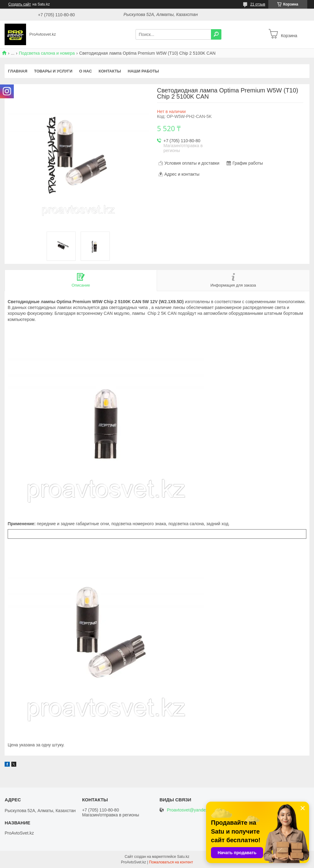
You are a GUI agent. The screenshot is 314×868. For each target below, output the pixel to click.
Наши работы (143, 71)
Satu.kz (183, 857)
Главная (18, 71)
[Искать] (216, 34)
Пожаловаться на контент (171, 862)
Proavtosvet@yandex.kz (190, 810)
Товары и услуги (53, 71)
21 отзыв (258, 4)
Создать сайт (20, 4)
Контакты (110, 71)
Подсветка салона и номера (47, 53)
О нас (86, 71)
